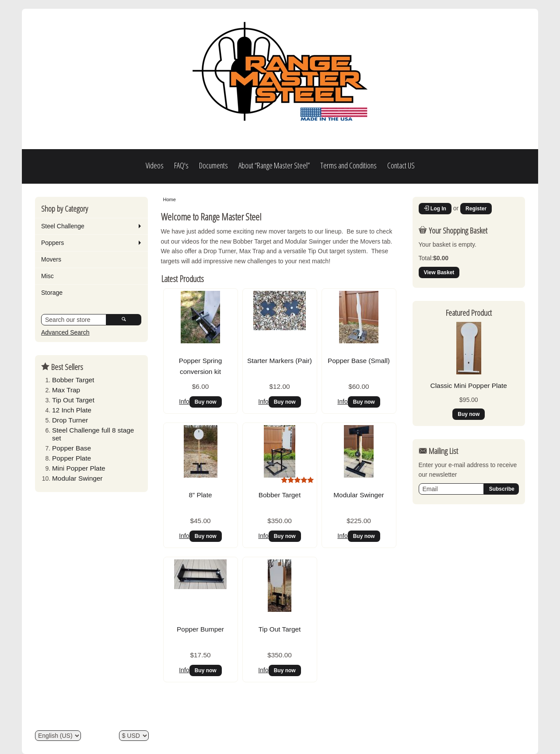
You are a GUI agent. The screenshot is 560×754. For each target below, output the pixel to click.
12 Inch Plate (72, 410)
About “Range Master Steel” (274, 165)
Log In (435, 209)
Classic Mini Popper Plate (469, 386)
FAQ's (181, 165)
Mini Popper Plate (79, 468)
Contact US (401, 165)
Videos (155, 165)
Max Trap (66, 390)
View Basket (439, 272)
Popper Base (72, 448)
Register (476, 209)
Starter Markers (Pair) (280, 361)
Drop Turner (70, 420)
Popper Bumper (200, 629)
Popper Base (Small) (359, 361)
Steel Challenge (63, 226)
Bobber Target (73, 380)
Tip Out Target (73, 400)
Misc (47, 276)
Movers (51, 259)
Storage (52, 293)
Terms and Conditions (348, 165)
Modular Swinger (77, 478)
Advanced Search (65, 332)
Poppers (52, 243)
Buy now (206, 402)
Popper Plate (72, 458)
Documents (213, 165)
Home (170, 199)
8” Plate (200, 495)
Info (184, 401)
